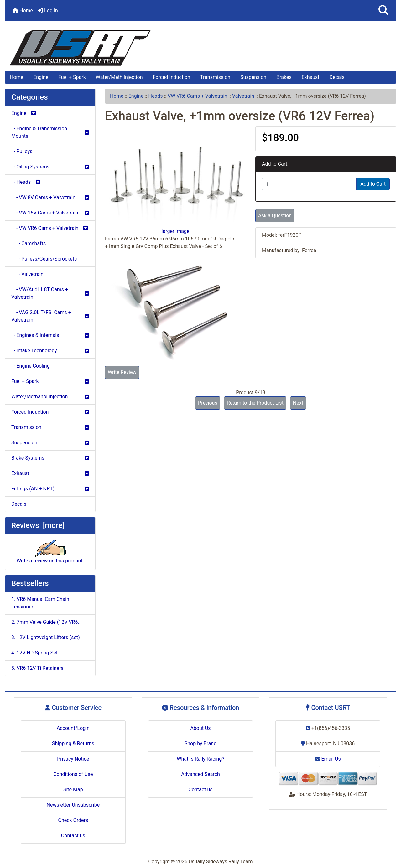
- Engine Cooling (31, 366)
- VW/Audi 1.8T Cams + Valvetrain (50, 293)
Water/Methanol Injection (50, 397)
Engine (41, 77)
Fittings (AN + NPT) (50, 489)
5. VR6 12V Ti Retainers (37, 668)
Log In (48, 10)
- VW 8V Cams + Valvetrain (50, 197)
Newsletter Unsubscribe (73, 805)
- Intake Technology (50, 351)
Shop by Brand (200, 744)
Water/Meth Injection (119, 77)
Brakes (284, 77)
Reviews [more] (38, 525)
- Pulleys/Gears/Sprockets (44, 259)
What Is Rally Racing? (200, 759)
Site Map (73, 790)
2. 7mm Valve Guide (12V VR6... (47, 622)
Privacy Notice (73, 759)
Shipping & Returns (73, 744)
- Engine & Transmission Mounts (50, 132)
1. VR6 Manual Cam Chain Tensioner (40, 603)
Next (298, 403)
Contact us (73, 836)
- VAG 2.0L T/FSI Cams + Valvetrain (50, 316)
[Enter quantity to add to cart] (309, 184)
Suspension (253, 77)
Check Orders (73, 820)
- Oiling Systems (50, 167)
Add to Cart (373, 184)
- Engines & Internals (50, 335)
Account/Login (73, 728)
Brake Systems (50, 458)
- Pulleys (22, 151)
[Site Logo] (200, 48)
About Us (200, 728)
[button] (383, 10)
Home (23, 10)
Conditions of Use (73, 774)
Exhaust (311, 77)
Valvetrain (243, 96)
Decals (337, 77)
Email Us (328, 759)
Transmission (215, 77)
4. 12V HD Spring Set (34, 653)
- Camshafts (29, 243)
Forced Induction (172, 77)
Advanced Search (200, 774)
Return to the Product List (255, 403)
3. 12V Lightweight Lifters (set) (46, 637)
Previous (208, 403)
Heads (156, 96)
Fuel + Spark (72, 77)
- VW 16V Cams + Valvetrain (50, 213)
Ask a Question (275, 216)
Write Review (122, 372)
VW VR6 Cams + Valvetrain (197, 96)
